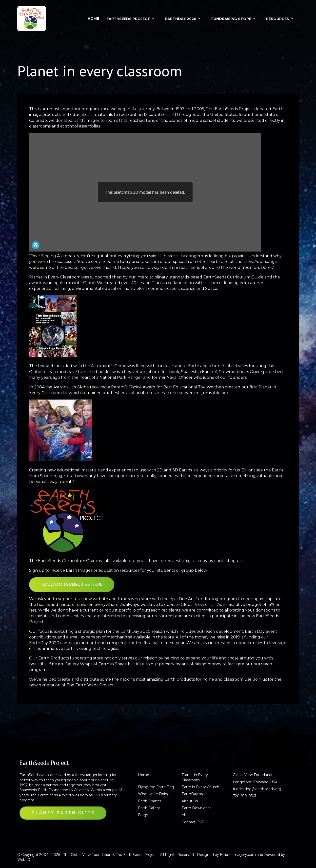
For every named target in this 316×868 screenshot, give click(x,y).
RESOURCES (278, 19)
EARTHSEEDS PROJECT (128, 19)
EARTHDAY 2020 (181, 19)
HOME (93, 19)
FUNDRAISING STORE (231, 19)
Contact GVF (193, 822)
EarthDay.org (193, 794)
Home (144, 775)
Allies (186, 815)
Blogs (143, 815)
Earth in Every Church (200, 787)
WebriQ (24, 860)
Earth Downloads (197, 808)
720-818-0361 (245, 796)
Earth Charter (150, 801)
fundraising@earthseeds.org (257, 789)
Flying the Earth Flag (156, 787)
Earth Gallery (149, 808)
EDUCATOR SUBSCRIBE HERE (72, 584)
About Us (190, 801)
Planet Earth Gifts (63, 813)
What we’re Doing (154, 794)
